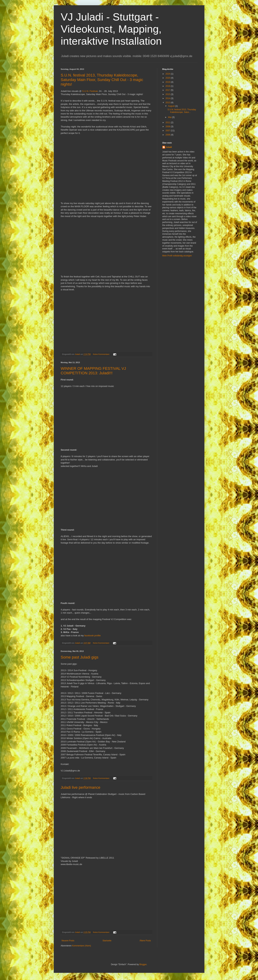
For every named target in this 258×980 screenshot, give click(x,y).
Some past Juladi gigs (80, 657)
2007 (168, 131)
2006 (168, 135)
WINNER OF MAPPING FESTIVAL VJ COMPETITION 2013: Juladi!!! (93, 371)
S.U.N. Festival (90, 91)
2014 (168, 98)
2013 (168, 103)
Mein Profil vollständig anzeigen (177, 256)
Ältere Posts (145, 941)
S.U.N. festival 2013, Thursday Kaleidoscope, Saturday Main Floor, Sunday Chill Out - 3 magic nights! (102, 80)
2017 (168, 90)
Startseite (107, 941)
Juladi (169, 147)
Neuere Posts (68, 941)
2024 (168, 74)
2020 (168, 78)
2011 (168, 122)
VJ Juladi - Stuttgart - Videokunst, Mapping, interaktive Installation (111, 29)
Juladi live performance (81, 787)
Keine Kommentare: (102, 354)
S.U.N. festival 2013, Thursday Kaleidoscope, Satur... (182, 111)
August (172, 106)
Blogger (143, 964)
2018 (168, 86)
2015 (168, 94)
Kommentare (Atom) (81, 946)
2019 (168, 82)
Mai (170, 117)
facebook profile (92, 636)
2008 (168, 127)
